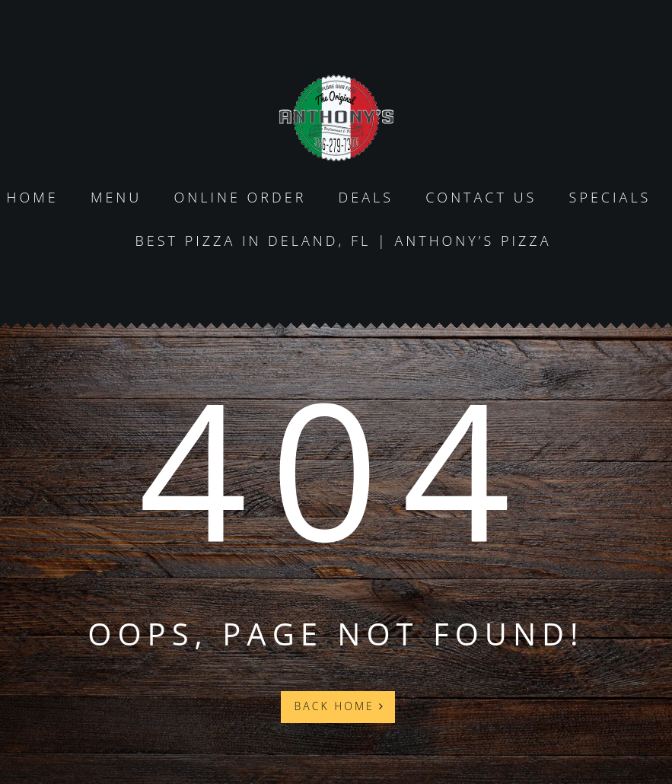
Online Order (240, 197)
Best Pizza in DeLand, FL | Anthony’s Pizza (343, 241)
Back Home (340, 706)
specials (610, 197)
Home (33, 197)
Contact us (481, 197)
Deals (366, 197)
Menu (116, 197)
